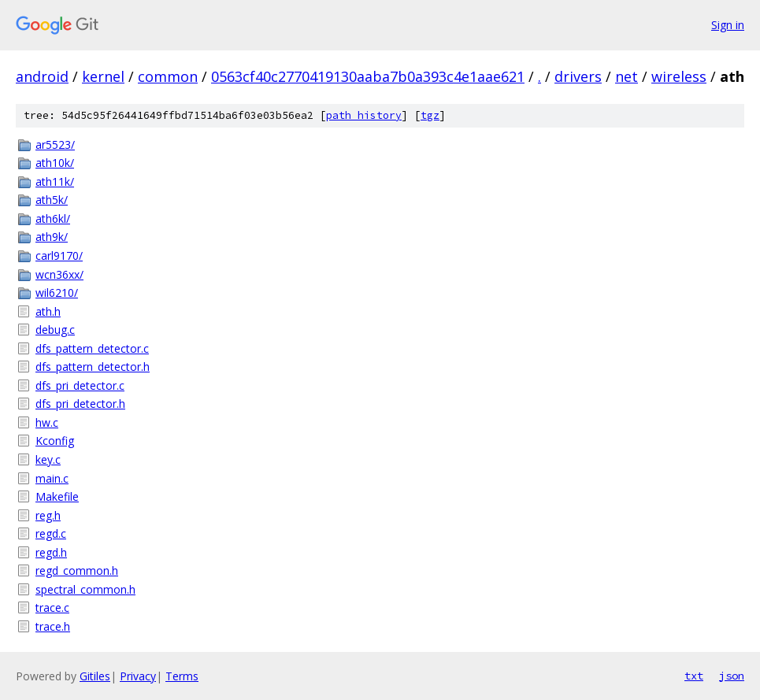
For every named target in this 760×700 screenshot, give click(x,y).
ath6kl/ (53, 219)
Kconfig (55, 441)
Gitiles (95, 676)
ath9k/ (52, 237)
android (42, 76)
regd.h (51, 552)
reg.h (48, 515)
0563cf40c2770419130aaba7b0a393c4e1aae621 (368, 76)
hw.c (47, 422)
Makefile (57, 496)
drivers (578, 76)
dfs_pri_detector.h (80, 404)
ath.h (48, 311)
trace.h (53, 626)
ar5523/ (55, 144)
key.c (48, 459)
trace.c (52, 607)
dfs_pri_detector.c (80, 385)
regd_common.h (77, 570)
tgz (430, 115)
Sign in (728, 25)
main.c (52, 478)
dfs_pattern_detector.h (93, 367)
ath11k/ (55, 181)
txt (694, 676)
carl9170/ (59, 256)
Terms (182, 676)
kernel (103, 76)
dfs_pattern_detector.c (92, 348)
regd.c (51, 533)
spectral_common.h (85, 589)
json (732, 676)
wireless (679, 76)
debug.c (55, 330)
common (168, 76)
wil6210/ (57, 293)
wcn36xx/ (59, 274)
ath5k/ (52, 200)
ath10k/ (55, 163)
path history (364, 115)
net (627, 76)
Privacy (138, 676)
